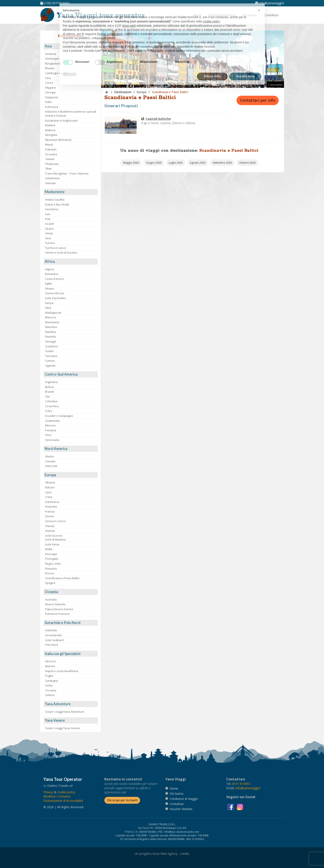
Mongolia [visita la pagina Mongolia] (51, 135)
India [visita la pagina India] (48, 102)
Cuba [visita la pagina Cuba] (49, 411)
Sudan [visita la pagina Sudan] (49, 351)
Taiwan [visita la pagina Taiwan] (50, 159)
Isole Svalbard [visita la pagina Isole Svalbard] (54, 640)
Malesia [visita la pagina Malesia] (50, 130)
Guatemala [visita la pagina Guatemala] (52, 421)
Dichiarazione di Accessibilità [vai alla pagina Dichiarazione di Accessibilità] (63, 801)
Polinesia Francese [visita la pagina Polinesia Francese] (57, 614)
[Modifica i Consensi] (57, 796)
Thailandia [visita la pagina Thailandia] (52, 164)
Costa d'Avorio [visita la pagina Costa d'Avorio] (55, 279)
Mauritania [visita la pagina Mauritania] (52, 322)
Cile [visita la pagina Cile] (47, 397)
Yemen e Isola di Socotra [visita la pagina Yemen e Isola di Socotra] (61, 253)
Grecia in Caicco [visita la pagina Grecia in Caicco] (55, 521)
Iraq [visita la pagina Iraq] (48, 219)
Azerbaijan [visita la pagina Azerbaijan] (52, 59)
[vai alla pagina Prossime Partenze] (222, 15)
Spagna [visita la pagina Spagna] (50, 583)
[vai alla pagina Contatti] (271, 15)
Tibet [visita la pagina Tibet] (48, 169)
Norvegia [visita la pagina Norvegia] (51, 554)
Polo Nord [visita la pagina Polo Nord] (52, 645)
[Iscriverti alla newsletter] (122, 800)
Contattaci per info (258, 100)
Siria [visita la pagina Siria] (48, 238)
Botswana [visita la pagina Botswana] (52, 274)
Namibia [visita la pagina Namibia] (50, 332)
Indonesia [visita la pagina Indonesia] (52, 107)
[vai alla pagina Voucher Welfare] (181, 809)
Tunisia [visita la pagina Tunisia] (50, 361)
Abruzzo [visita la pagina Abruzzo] (51, 661)
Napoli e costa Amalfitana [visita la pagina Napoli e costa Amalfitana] (62, 671)
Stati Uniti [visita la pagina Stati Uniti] (51, 466)
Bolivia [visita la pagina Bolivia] (49, 387)
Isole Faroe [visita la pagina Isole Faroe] (52, 544)
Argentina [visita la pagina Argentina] (51, 382)
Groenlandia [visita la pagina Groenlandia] (53, 635)
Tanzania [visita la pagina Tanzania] (51, 356)
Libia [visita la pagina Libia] (48, 308)
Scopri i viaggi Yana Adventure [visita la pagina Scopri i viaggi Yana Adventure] (65, 712)
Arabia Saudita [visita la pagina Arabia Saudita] (55, 200)
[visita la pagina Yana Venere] (71, 720)
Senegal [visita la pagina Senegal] (50, 341)
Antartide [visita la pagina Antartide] (51, 630)
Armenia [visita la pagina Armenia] (51, 54)
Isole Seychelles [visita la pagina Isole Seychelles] (56, 298)
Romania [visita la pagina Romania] (51, 568)
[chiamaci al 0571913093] (241, 784)
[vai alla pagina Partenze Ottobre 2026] (247, 163)
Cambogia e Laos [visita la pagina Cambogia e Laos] (56, 73)
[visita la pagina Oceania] (71, 592)
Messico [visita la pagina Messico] (50, 425)
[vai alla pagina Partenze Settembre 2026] (222, 163)
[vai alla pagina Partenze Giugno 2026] (154, 163)
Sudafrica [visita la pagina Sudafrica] (51, 346)
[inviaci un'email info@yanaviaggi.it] (270, 3)
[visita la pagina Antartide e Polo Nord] (71, 623)
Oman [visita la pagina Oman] (49, 233)
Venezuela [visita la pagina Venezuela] (52, 440)
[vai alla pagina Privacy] (48, 792)
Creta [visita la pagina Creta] (49, 497)
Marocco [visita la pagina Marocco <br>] (51, 317)
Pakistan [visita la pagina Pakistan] (51, 149)
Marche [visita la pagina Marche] (50, 666)
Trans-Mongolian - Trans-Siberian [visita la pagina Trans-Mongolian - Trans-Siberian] (67, 173)
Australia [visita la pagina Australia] (51, 599)
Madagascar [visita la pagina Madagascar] (53, 313)
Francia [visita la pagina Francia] (50, 511)
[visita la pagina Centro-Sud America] (71, 374)
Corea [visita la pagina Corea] (49, 83)
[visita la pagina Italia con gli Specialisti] (71, 654)
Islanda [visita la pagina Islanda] (50, 531)
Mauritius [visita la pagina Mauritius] (51, 327)
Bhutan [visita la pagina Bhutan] (50, 68)
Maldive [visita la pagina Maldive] (50, 125)
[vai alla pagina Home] (94, 15)
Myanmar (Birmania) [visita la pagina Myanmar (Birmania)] (58, 140)
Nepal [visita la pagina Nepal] (49, 144)
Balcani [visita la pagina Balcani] (50, 487)
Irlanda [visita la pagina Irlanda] (50, 526)
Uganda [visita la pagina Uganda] (50, 366)
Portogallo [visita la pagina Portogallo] (52, 559)
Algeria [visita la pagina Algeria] (50, 269)
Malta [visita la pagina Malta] (49, 549)
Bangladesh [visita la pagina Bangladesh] (53, 63)
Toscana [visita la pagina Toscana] (51, 690)
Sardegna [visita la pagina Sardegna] (52, 681)
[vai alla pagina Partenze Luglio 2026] (176, 163)
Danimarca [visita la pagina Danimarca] (52, 502)
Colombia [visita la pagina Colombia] (51, 401)
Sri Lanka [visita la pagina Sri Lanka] (51, 154)
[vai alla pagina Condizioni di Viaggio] (184, 799)
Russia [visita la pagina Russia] (50, 573)
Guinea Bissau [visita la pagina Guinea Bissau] (55, 293)
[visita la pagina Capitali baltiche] (121, 125)
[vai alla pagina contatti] (177, 804)
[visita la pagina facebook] (231, 807)
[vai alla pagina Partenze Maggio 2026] (131, 163)
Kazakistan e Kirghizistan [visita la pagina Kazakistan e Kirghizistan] (61, 120)
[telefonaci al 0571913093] (55, 3)
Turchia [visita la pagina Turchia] (50, 243)
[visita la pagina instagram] (240, 807)
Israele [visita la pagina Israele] (50, 224)
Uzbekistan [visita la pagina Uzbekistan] (53, 178)
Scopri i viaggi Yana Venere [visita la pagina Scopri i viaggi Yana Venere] (63, 728)
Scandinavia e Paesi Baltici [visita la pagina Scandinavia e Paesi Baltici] (62, 578)
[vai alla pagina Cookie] (66, 792)
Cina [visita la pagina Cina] (48, 78)
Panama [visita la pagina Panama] (51, 430)
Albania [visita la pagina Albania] (50, 482)
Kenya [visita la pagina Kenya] (49, 303)
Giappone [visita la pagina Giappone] (52, 97)
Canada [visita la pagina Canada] (50, 461)
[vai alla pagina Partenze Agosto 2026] (198, 163)
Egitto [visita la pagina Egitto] (49, 283)
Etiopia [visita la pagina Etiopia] (50, 288)
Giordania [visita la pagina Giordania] (52, 209)
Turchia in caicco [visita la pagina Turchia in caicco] (56, 248)
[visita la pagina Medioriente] (71, 192)
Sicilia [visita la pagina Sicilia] (49, 685)
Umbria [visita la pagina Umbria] (50, 695)
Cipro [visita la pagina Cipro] (49, 492)
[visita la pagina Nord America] (71, 449)
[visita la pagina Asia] (71, 46)
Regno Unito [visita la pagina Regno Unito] (53, 564)
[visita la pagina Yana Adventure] (71, 704)
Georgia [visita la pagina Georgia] (50, 92)
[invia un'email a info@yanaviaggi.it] (248, 788)
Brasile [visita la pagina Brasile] (50, 392)
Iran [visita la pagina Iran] (48, 214)
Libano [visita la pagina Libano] (50, 229)
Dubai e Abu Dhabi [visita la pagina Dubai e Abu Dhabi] (57, 204)
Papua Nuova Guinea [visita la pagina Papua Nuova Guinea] (59, 609)
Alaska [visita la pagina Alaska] (50, 456)
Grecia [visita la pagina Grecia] (49, 516)
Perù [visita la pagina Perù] (48, 435)
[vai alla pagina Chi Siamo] (250, 15)
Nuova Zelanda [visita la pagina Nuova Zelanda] (55, 604)
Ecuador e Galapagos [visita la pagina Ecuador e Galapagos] (59, 416)
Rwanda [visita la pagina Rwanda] (50, 336)
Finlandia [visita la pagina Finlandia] (51, 507)
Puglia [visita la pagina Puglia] (49, 676)
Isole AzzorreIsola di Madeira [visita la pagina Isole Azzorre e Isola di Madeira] (55, 538)
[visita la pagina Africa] (71, 262)
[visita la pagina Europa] (71, 475)
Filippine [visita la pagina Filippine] (50, 88)
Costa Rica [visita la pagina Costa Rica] (52, 406)
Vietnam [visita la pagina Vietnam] (50, 183)
